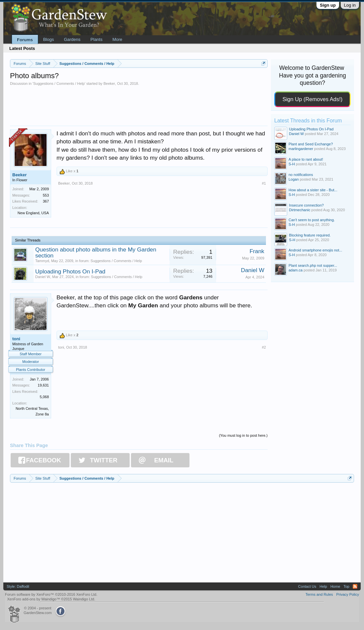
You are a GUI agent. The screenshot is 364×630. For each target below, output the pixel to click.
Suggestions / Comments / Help (59, 83)
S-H (292, 164)
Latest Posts (22, 48)
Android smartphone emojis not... (315, 250)
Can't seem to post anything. (312, 220)
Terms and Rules (319, 594)
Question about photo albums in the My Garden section (96, 252)
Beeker (109, 83)
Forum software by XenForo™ (51, 594)
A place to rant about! (306, 159)
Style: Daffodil (18, 586)
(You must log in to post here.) (243, 435)
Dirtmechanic (300, 210)
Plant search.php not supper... (313, 265)
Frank (257, 251)
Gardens (72, 39)
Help (323, 586)
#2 (264, 347)
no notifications (301, 175)
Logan (294, 179)
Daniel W (43, 277)
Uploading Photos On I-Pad (70, 271)
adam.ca (296, 270)
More (117, 39)
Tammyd (42, 261)
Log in (350, 5)
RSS (355, 586)
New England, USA (33, 213)
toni (16, 339)
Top (346, 586)
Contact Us (307, 586)
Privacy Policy (348, 594)
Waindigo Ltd (83, 599)
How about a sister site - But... (313, 190)
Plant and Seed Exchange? (311, 144)
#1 (264, 183)
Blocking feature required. (310, 235)
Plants (96, 39)
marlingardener (301, 149)
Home (335, 586)
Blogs (49, 39)
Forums (25, 40)
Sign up (328, 5)
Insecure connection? (306, 205)
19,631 (43, 385)
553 (46, 195)
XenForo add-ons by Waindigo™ (33, 599)
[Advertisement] (139, 104)
